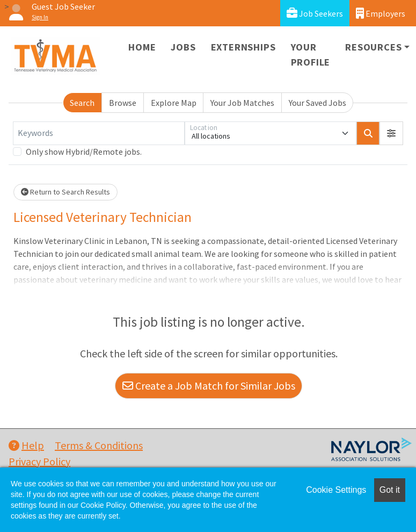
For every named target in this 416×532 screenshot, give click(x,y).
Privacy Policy (39, 461)
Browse (123, 103)
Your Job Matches (242, 103)
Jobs (183, 47)
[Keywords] (99, 133)
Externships (243, 47)
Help (26, 445)
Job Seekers (315, 13)
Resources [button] (373, 47)
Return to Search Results (65, 192)
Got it (390, 490)
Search (82, 103)
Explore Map (174, 103)
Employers (381, 13)
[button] (391, 133)
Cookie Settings (336, 490)
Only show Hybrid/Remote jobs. (84, 152)
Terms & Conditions (99, 445)
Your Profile (311, 55)
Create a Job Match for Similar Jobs (209, 386)
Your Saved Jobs (318, 103)
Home (142, 47)
